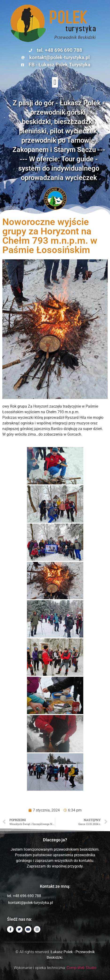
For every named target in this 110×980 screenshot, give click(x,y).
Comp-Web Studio (82, 968)
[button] (55, 82)
